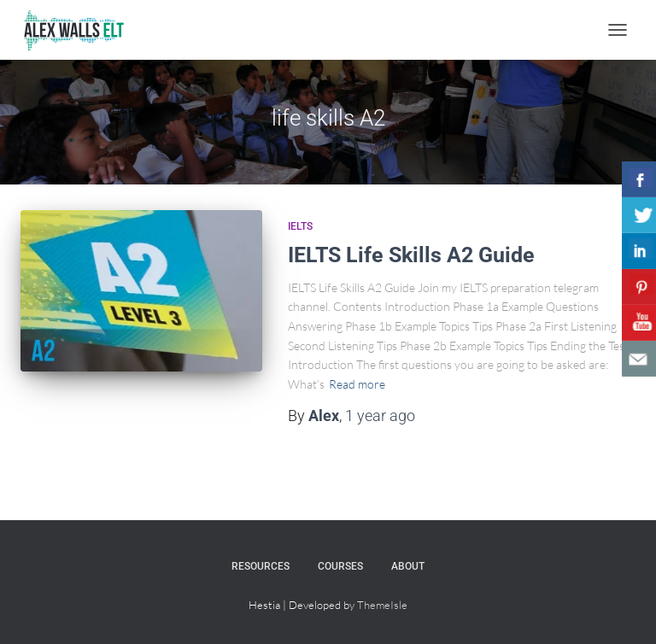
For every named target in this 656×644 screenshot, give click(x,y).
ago (380, 416)
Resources (261, 566)
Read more (357, 384)
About (408, 566)
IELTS (300, 226)
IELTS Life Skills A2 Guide (411, 255)
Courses (340, 566)
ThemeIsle (382, 605)
